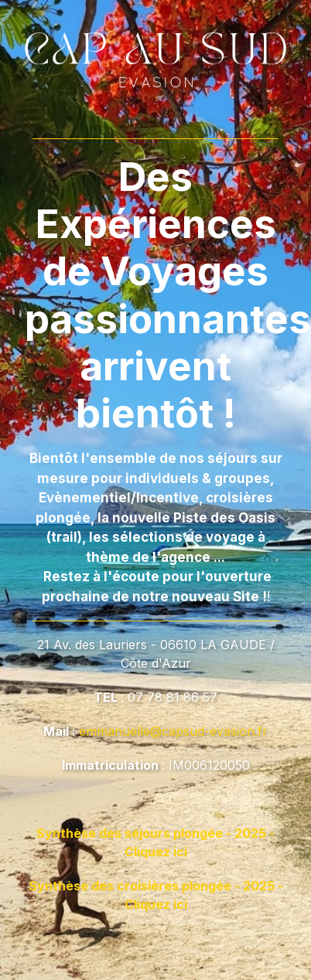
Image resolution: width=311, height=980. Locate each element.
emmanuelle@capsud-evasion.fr (173, 731)
